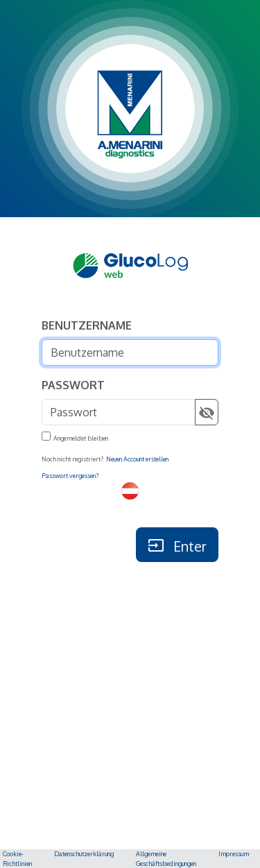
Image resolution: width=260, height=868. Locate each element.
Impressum (234, 854)
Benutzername (87, 325)
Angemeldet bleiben (81, 438)
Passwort (73, 385)
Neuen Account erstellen (137, 459)
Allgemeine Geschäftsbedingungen (166, 859)
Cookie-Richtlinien (17, 859)
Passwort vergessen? (70, 476)
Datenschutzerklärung (84, 854)
